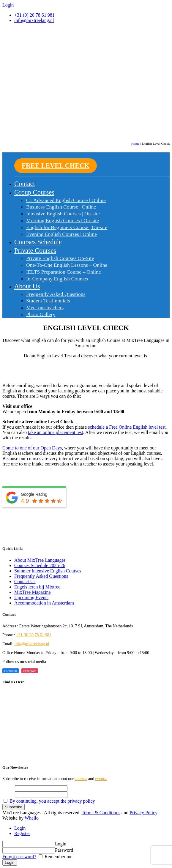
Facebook (11, 671)
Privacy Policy (143, 813)
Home (135, 143)
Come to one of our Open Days (32, 448)
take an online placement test (56, 432)
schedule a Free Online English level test (127, 427)
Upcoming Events (31, 598)
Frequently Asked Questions (41, 576)
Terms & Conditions (101, 813)
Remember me (58, 857)
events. (101, 779)
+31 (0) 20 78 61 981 (34, 15)
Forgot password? (19, 857)
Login (20, 828)
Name (8, 788)
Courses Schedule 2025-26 (40, 565)
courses (81, 779)
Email (8, 794)
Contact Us (25, 581)
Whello (32, 818)
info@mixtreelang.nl (32, 644)
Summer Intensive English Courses (48, 571)
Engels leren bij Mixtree (37, 587)
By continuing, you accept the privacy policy (52, 801)
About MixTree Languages (40, 560)
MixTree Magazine (33, 592)
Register (22, 833)
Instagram (30, 671)
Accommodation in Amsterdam (44, 603)
